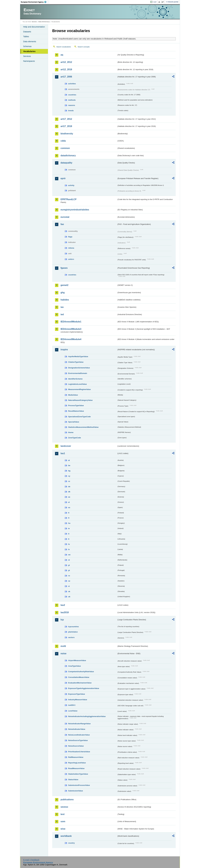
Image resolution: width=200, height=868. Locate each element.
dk (69, 492)
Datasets (27, 32)
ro (69, 576)
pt (69, 570)
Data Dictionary (44, 22)
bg (69, 471)
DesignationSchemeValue (79, 368)
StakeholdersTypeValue (78, 774)
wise (63, 829)
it (69, 534)
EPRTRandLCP (69, 199)
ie (69, 528)
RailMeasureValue (76, 757)
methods (72, 100)
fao (62, 224)
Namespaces (29, 61)
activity (71, 185)
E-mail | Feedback (31, 860)
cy (69, 476)
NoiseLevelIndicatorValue (79, 735)
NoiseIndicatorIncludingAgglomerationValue (87, 716)
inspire (64, 350)
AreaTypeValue (75, 666)
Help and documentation (34, 27)
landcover (66, 446)
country (71, 843)
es (69, 507)
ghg (63, 293)
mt (69, 555)
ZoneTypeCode (75, 438)
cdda (63, 141)
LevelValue (73, 711)
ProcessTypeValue (76, 405)
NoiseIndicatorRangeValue (79, 724)
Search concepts (84, 47)
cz (69, 481)
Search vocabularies (64, 47)
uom (63, 821)
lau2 (63, 605)
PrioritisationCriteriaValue (79, 752)
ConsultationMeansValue (79, 677)
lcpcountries (73, 627)
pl (69, 565)
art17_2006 (66, 77)
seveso (64, 807)
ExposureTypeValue (77, 694)
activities (72, 84)
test (62, 814)
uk (69, 597)
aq (62, 55)
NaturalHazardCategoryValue (80, 400)
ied (62, 314)
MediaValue (73, 395)
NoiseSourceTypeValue (78, 740)
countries (72, 95)
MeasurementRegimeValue (79, 389)
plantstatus (73, 632)
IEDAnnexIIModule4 (71, 339)
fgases (64, 268)
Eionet (34, 22)
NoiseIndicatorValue (77, 729)
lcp (62, 620)
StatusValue (73, 780)
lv (69, 549)
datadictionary (68, 156)
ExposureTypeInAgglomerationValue (84, 688)
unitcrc (71, 259)
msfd (63, 646)
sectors (71, 637)
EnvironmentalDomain (78, 373)
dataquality (66, 163)
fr (69, 518)
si (69, 586)
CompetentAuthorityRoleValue (81, 672)
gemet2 (64, 285)
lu (69, 544)
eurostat (65, 217)
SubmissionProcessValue (79, 785)
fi (69, 513)
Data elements (30, 41)
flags (70, 237)
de (69, 487)
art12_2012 (66, 62)
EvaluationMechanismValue (80, 683)
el (69, 502)
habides (65, 300)
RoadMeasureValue (76, 768)
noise (63, 653)
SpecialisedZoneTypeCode (79, 417)
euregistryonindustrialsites (75, 210)
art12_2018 (66, 69)
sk (69, 591)
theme (71, 432)
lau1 (63, 453)
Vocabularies (29, 51)
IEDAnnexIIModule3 (71, 329)
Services (27, 56)
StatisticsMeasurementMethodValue (83, 427)
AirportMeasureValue (77, 660)
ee (69, 497)
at (69, 460)
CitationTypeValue (76, 362)
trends (71, 111)
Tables (26, 37)
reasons (72, 105)
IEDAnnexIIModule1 (71, 322)
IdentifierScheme (75, 379)
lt (69, 539)
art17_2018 (66, 126)
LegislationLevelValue (77, 384)
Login (155, 2)
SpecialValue (74, 422)
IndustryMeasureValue (78, 700)
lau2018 (65, 612)
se (69, 581)
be (69, 465)
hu (69, 523)
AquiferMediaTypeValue (78, 356)
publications (67, 800)
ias (62, 307)
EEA (35, 2)
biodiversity (67, 134)
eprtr (63, 178)
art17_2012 (66, 119)
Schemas (27, 46)
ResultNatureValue (76, 411)
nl (69, 560)
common (65, 148)
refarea (71, 248)
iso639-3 (72, 705)
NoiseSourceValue (76, 746)
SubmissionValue (76, 791)
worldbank (66, 836)
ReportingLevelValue (77, 763)
